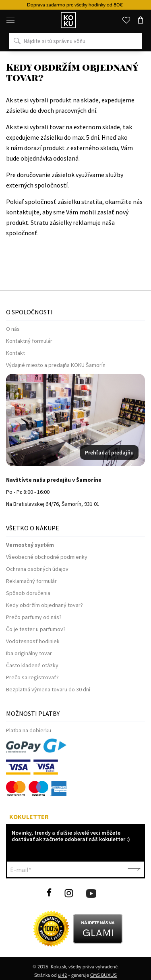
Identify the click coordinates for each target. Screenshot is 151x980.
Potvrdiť (134, 870)
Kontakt (16, 353)
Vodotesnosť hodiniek (33, 641)
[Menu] (10, 20)
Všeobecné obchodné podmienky (47, 557)
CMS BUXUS (103, 975)
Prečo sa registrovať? (32, 677)
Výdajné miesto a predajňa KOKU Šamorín (56, 365)
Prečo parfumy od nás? (34, 617)
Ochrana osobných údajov (37, 569)
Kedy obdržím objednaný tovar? (44, 605)
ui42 (62, 975)
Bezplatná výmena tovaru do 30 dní (48, 689)
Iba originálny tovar (29, 653)
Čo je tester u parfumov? (36, 629)
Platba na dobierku (29, 730)
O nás (13, 329)
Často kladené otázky (32, 665)
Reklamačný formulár (31, 581)
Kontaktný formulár (29, 341)
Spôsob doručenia (28, 593)
